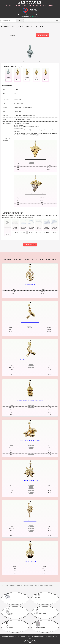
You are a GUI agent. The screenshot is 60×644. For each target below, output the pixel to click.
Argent (15, 93)
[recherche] (20, 20)
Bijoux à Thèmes (9, 585)
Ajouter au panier (42, 35)
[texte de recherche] (8, 20)
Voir (8, 80)
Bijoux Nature (19, 585)
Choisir (15, 233)
